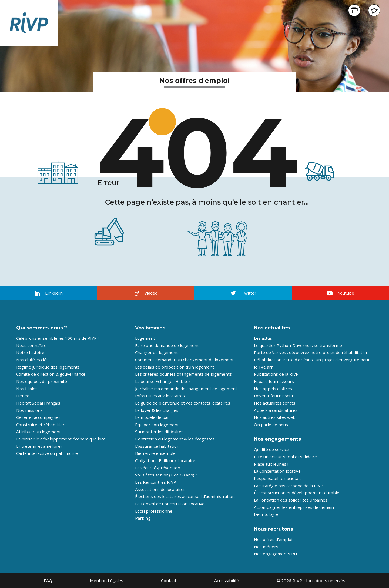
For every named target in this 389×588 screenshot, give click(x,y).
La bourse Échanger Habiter (163, 381)
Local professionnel (154, 511)
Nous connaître (31, 345)
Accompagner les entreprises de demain (294, 507)
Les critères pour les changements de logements (183, 374)
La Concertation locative (277, 471)
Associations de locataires (160, 489)
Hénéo (23, 396)
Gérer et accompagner (38, 417)
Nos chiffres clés (32, 360)
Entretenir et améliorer (39, 446)
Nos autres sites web (275, 417)
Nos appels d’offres (273, 389)
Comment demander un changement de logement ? (186, 360)
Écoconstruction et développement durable (297, 493)
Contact (169, 581)
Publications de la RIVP (276, 374)
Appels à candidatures (276, 410)
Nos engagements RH (276, 554)
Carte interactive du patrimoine (47, 453)
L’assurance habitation (157, 446)
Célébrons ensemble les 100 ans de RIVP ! (57, 338)
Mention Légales (107, 581)
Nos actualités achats (275, 403)
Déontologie (266, 514)
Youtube (340, 293)
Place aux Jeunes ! (271, 464)
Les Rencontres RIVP (156, 482)
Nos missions (29, 410)
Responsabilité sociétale (278, 478)
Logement (145, 338)
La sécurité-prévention (158, 468)
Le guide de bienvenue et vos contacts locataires (183, 403)
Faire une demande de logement (167, 345)
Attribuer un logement (38, 432)
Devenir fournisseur (274, 396)
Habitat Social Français (38, 403)
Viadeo (146, 293)
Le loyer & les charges (157, 410)
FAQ (48, 581)
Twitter (243, 293)
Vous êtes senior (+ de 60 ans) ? (166, 475)
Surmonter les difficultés (159, 432)
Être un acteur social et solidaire (285, 457)
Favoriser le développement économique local (61, 439)
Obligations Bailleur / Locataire (165, 460)
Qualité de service (271, 449)
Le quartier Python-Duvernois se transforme (298, 345)
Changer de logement (156, 352)
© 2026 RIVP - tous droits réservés (311, 581)
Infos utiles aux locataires (160, 396)
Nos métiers (266, 547)
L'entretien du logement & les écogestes (175, 439)
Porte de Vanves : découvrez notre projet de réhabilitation (311, 352)
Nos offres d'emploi (273, 539)
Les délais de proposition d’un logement (175, 367)
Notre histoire (30, 352)
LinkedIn (49, 293)
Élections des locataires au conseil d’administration (185, 496)
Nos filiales (27, 389)
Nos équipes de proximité (42, 381)
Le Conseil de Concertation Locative (170, 504)
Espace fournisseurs (274, 381)
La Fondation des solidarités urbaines (291, 500)
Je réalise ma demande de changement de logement (186, 389)
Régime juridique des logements (48, 367)
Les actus (263, 338)
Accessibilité (227, 581)
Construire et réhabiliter (40, 425)
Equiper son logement (157, 425)
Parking (143, 518)
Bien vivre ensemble (155, 453)
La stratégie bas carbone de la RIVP (289, 486)
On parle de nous (271, 425)
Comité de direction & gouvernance (51, 374)
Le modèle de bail (152, 417)
